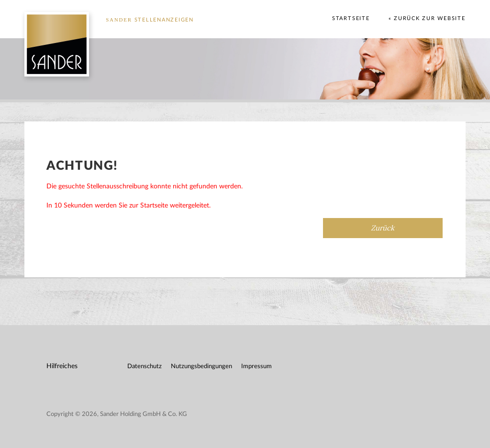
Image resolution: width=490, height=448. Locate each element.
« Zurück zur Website (427, 18)
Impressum (256, 366)
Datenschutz (145, 366)
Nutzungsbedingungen (201, 366)
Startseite (351, 18)
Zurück (383, 228)
